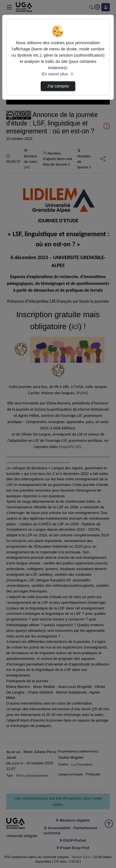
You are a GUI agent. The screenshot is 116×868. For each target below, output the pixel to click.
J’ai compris (58, 86)
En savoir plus (58, 74)
